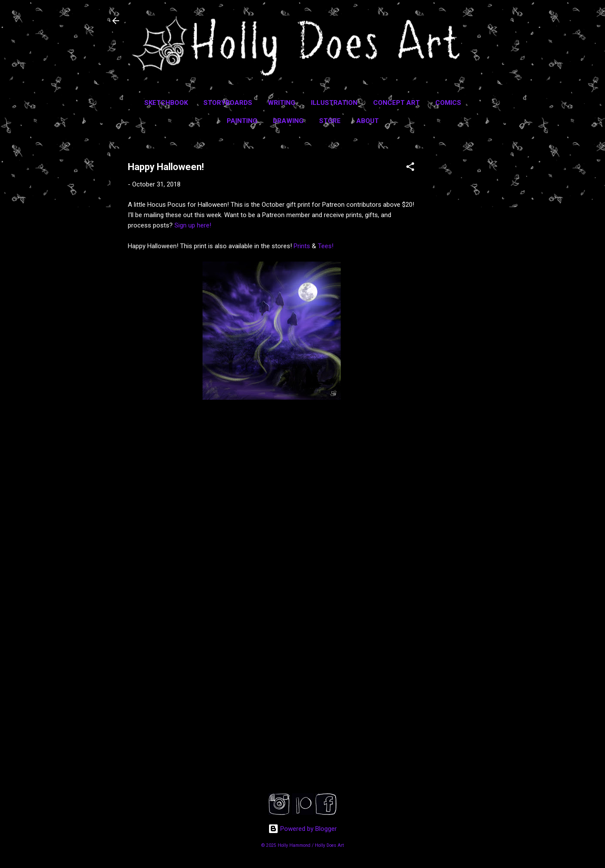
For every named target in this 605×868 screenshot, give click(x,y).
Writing (282, 103)
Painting (242, 121)
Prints (302, 246)
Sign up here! (193, 225)
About (367, 121)
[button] (410, 168)
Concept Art (396, 103)
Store (330, 121)
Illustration (334, 103)
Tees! (326, 246)
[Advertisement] (467, 278)
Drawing (288, 121)
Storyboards (228, 103)
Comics (448, 103)
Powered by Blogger (302, 829)
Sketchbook (166, 103)
